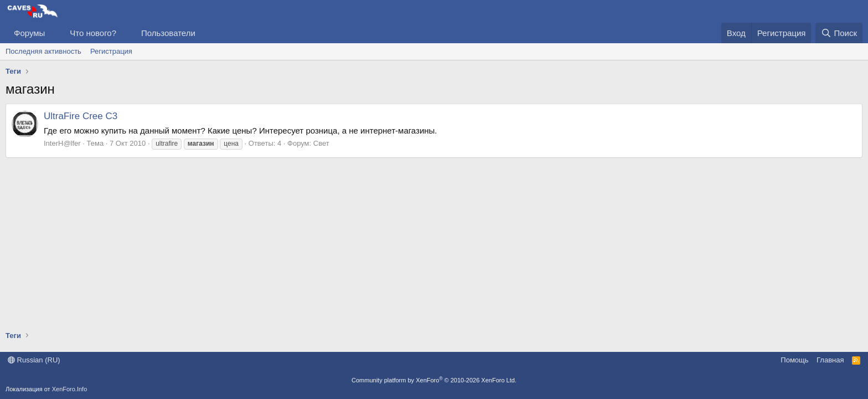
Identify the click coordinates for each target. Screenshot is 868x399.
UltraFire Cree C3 (81, 116)
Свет (321, 143)
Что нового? (93, 33)
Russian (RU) (34, 360)
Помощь (794, 360)
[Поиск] (839, 33)
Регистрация (111, 51)
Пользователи (168, 33)
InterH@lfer (62, 143)
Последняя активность (43, 51)
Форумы (29, 33)
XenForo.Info (70, 389)
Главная (830, 360)
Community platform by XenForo (434, 380)
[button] (54, 33)
